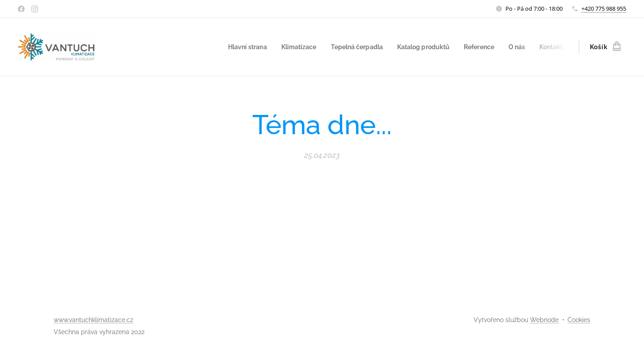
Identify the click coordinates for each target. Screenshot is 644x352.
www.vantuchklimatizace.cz (93, 320)
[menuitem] (230, 47)
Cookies (579, 320)
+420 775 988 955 (604, 8)
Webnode (544, 320)
